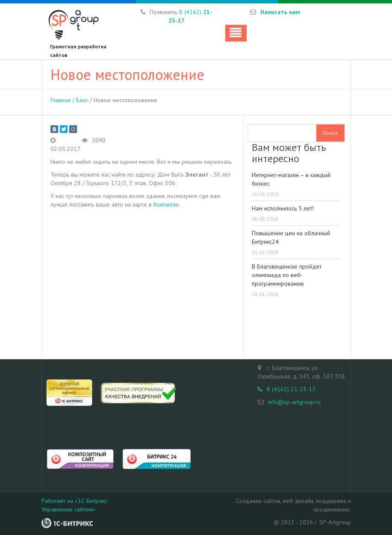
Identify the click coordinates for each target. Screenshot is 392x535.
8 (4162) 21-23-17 (287, 389)
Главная (60, 100)
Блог (82, 100)
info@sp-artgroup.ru (294, 402)
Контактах (166, 204)
